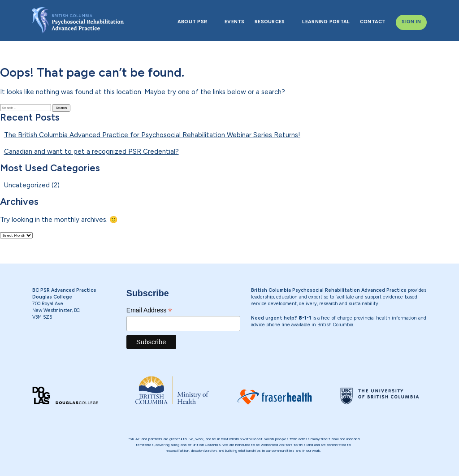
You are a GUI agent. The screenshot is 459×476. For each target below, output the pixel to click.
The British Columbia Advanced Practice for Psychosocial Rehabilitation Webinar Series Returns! (152, 135)
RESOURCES (270, 22)
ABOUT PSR (192, 22)
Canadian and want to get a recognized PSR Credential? (91, 151)
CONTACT (373, 22)
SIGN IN (411, 22)
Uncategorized (27, 185)
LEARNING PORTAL (326, 22)
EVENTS (235, 22)
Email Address (149, 310)
